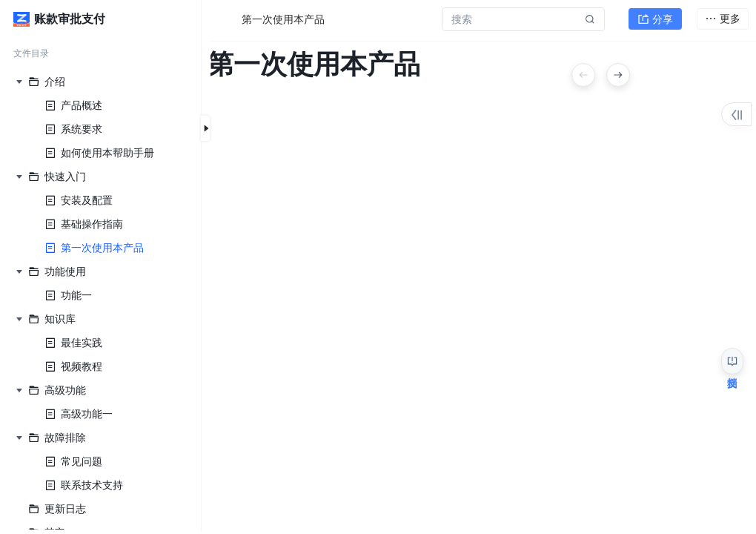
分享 (655, 19)
